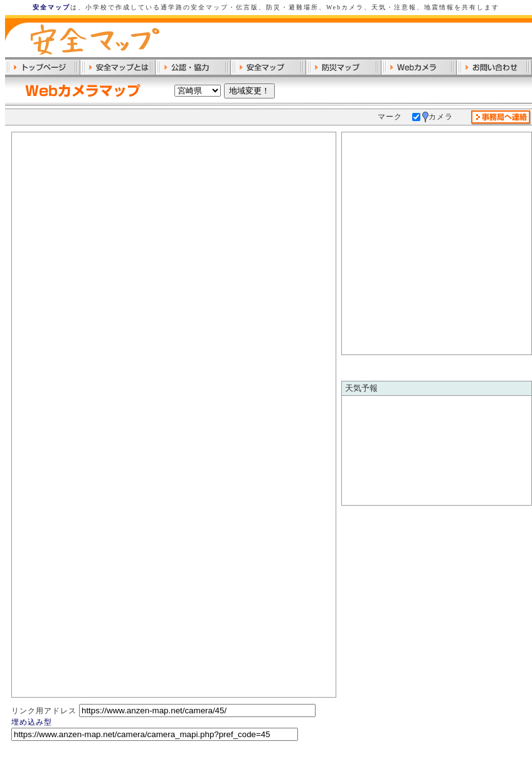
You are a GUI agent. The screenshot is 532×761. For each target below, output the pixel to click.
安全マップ (51, 7)
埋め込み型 (32, 722)
